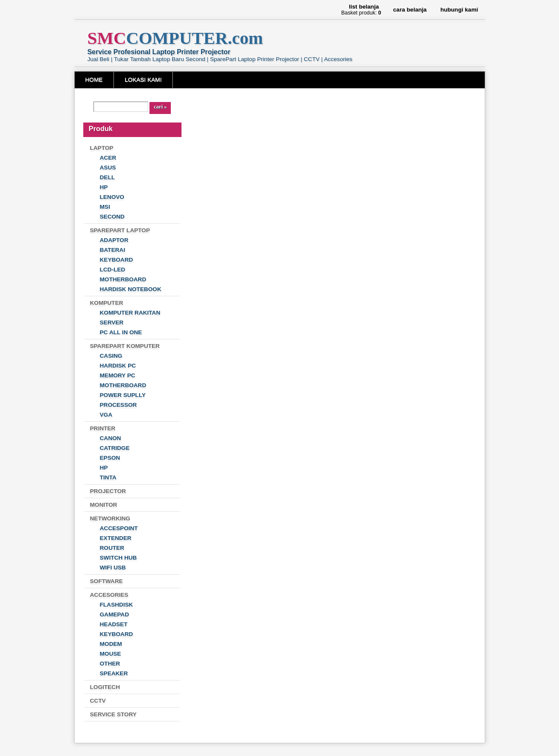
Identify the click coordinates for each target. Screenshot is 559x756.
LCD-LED (113, 270)
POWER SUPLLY (123, 395)
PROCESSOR (119, 405)
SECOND (112, 217)
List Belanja (364, 7)
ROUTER (112, 548)
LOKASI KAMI (143, 80)
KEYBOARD (117, 260)
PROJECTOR (108, 491)
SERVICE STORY (113, 714)
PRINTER (103, 428)
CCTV (98, 701)
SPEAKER (114, 673)
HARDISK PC (118, 366)
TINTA (108, 477)
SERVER (112, 323)
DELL (108, 177)
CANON (111, 438)
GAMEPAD (114, 614)
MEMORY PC (118, 375)
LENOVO (112, 197)
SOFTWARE (107, 581)
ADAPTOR (114, 240)
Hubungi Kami (459, 10)
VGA (106, 415)
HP (104, 187)
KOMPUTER (107, 303)
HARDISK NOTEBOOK (131, 289)
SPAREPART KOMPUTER (125, 346)
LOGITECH (105, 687)
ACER (108, 158)
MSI (105, 207)
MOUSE (111, 654)
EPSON (110, 458)
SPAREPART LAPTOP (120, 230)
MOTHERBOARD (123, 279)
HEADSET (114, 624)
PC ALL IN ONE (121, 332)
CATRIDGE (115, 448)
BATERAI (113, 250)
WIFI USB (113, 568)
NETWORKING (110, 518)
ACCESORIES (109, 595)
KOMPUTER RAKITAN (130, 313)
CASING (111, 356)
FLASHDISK (117, 605)
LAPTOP (102, 148)
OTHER (110, 664)
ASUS (108, 168)
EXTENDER (116, 538)
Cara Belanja (410, 10)
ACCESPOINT (119, 528)
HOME (94, 80)
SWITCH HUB (119, 558)
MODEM (111, 644)
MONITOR (104, 505)
